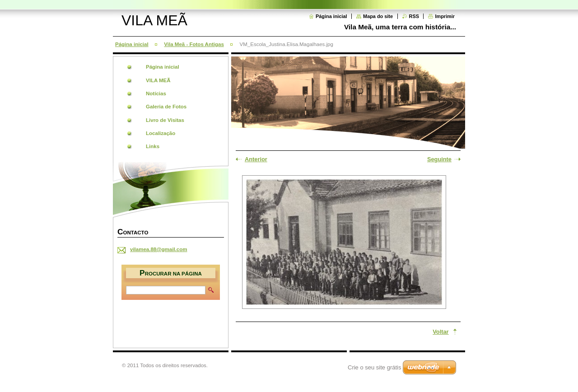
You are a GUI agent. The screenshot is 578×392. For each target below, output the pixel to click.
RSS (414, 16)
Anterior (256, 159)
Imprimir (445, 16)
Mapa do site (378, 16)
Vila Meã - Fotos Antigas (194, 44)
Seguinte (439, 159)
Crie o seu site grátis (375, 367)
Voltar (440, 332)
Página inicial (331, 16)
